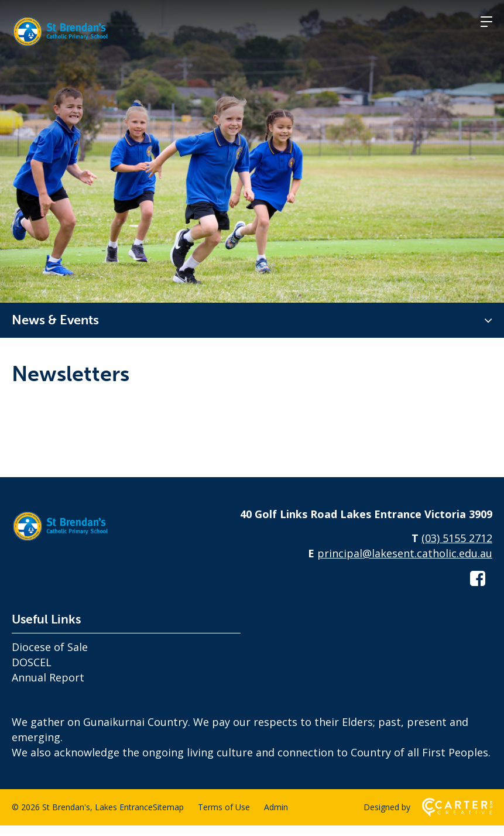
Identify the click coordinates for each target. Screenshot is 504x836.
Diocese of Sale (50, 657)
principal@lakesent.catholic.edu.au (405, 564)
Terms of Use (224, 818)
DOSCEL (32, 673)
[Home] (70, 551)
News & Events (55, 320)
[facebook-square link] (478, 589)
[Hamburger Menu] (486, 22)
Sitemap (168, 818)
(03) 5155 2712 (457, 549)
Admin (276, 818)
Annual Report (48, 688)
